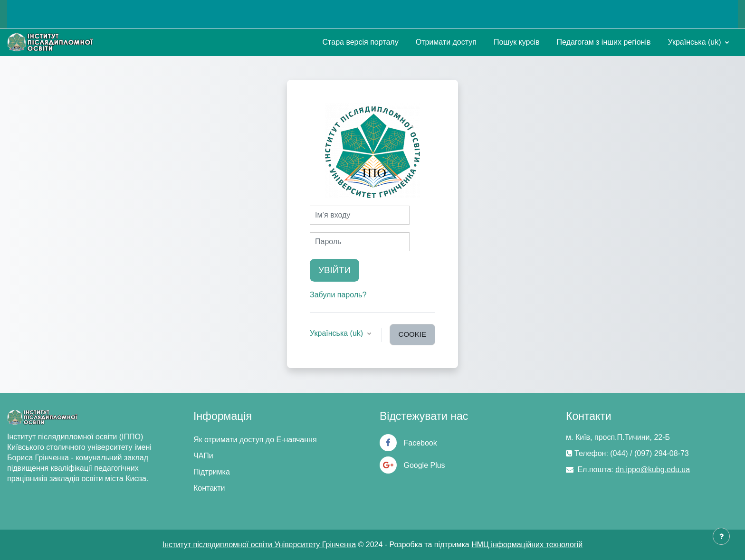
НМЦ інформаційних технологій (527, 545)
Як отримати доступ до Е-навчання (255, 440)
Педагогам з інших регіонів (604, 42)
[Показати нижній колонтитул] (721, 536)
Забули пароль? (338, 295)
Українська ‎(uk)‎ (695, 42)
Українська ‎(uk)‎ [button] (338, 333)
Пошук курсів (517, 42)
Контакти (209, 488)
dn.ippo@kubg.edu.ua (653, 470)
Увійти (334, 270)
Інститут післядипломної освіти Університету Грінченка (259, 545)
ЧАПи (203, 456)
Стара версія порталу (361, 42)
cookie (412, 334)
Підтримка (212, 472)
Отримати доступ (446, 42)
